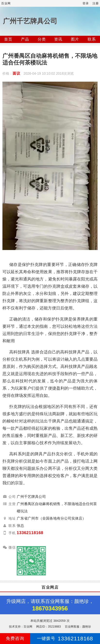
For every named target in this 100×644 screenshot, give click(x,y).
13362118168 (30, 533)
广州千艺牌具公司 (30, 21)
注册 (96, 3)
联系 (92, 39)
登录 (86, 3)
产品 (25, 39)
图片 (75, 39)
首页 (8, 39)
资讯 (58, 39)
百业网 (6, 3)
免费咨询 (15, 638)
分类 (42, 39)
